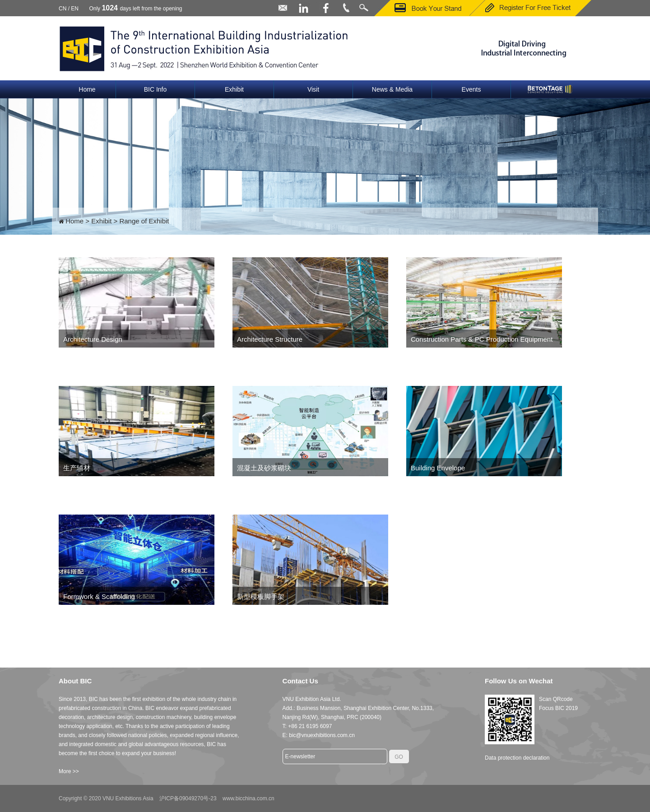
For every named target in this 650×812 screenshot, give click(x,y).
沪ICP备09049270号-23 (188, 798)
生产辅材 (77, 468)
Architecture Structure (270, 339)
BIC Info (156, 89)
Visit (313, 89)
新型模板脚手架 (261, 596)
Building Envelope (438, 468)
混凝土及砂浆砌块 (264, 468)
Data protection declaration (517, 758)
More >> (69, 771)
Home (87, 89)
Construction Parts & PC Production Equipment (482, 339)
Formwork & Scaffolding (99, 596)
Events (471, 89)
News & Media (392, 89)
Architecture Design (93, 339)
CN (63, 9)
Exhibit (234, 89)
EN (75, 9)
